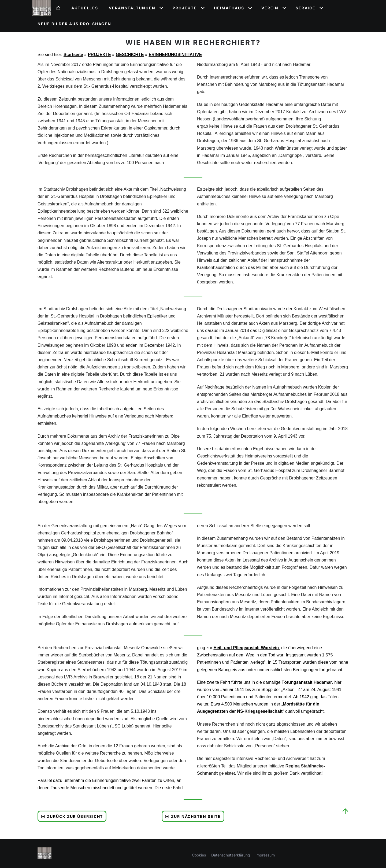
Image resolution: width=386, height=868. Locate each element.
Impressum (265, 855)
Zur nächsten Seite (193, 816)
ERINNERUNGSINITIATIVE (175, 55)
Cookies (199, 855)
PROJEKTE (99, 55)
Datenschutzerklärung (231, 855)
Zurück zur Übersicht (72, 816)
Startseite (73, 55)
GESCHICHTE (130, 55)
